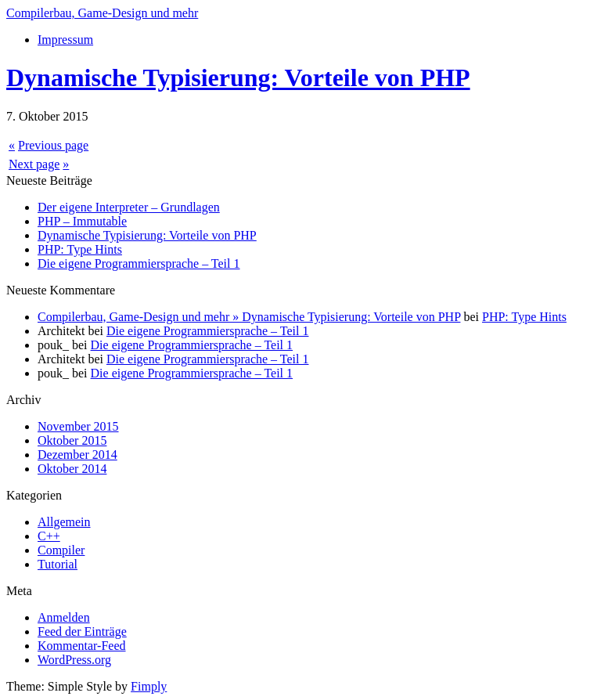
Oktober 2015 (72, 440)
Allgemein (64, 522)
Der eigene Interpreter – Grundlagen (129, 207)
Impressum (65, 40)
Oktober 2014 (72, 469)
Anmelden (64, 617)
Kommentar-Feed (82, 646)
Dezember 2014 (77, 455)
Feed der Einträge (82, 631)
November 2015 (78, 426)
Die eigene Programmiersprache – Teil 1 (139, 263)
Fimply (149, 686)
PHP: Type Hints (80, 249)
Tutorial (58, 564)
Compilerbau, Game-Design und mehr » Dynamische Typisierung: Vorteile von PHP (249, 317)
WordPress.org (74, 660)
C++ (49, 536)
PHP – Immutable (82, 221)
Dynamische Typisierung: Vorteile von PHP (238, 78)
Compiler (61, 550)
